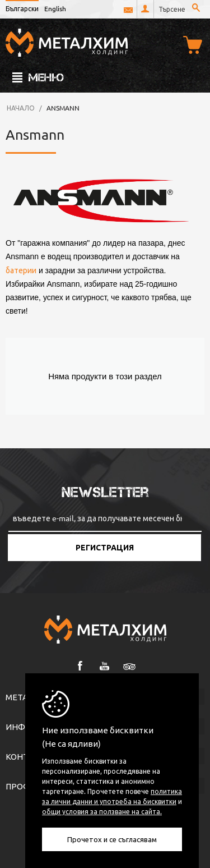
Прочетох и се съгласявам (112, 839)
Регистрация (105, 548)
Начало (21, 108)
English (55, 8)
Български (22, 8)
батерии (21, 270)
